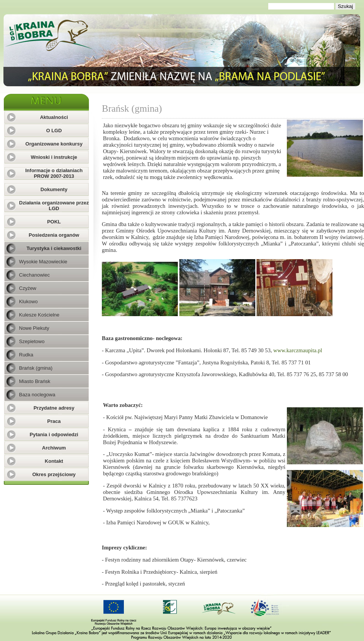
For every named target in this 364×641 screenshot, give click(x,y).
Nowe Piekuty (34, 328)
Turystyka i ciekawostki (54, 248)
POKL (54, 222)
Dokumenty (54, 189)
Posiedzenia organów (54, 235)
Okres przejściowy (54, 474)
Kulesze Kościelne (39, 315)
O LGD (54, 131)
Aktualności (54, 117)
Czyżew (28, 288)
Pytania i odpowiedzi (54, 434)
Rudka (26, 355)
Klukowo (28, 302)
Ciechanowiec (34, 275)
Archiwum (54, 448)
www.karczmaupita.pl (298, 350)
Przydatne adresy (54, 408)
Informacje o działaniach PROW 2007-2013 (54, 173)
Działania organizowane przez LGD (54, 206)
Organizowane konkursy (54, 144)
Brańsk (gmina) (36, 368)
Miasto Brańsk (35, 381)
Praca (54, 421)
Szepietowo (32, 341)
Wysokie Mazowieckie (43, 262)
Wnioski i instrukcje (54, 157)
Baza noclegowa (37, 395)
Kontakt (54, 461)
